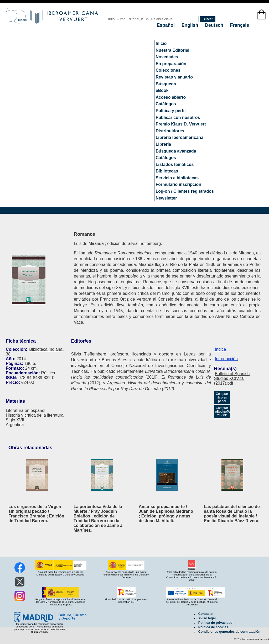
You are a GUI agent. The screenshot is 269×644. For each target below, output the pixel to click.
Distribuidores (170, 131)
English (190, 25)
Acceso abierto (171, 97)
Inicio (161, 43)
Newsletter (166, 198)
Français (240, 25)
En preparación (171, 64)
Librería (164, 144)
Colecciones (168, 70)
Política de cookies (213, 627)
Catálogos (166, 104)
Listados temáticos (175, 164)
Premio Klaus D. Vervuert (181, 124)
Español (166, 25)
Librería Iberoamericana (180, 137)
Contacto (206, 614)
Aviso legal (207, 618)
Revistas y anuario (174, 77)
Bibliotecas (167, 171)
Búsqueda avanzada (176, 151)
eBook (162, 90)
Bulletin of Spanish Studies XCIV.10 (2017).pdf (232, 378)
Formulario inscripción (179, 184)
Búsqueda (166, 84)
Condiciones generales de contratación (229, 632)
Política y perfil (171, 111)
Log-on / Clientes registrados (185, 191)
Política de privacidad (215, 623)
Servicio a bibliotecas (177, 178)
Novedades (167, 57)
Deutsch (215, 25)
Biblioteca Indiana (46, 349)
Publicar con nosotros (178, 117)
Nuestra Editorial (173, 50)
